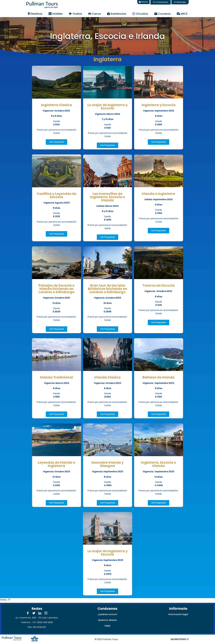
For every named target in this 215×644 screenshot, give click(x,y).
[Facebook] (28, 613)
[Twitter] (34, 613)
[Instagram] (46, 613)
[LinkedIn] (40, 613)
